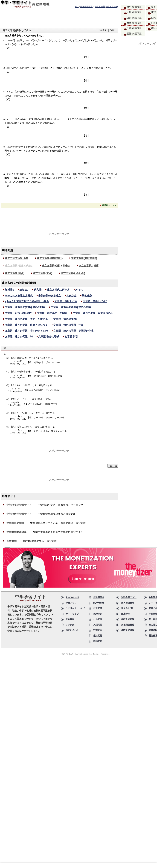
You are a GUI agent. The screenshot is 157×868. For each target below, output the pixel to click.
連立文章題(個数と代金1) (19, 266)
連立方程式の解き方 (58, 290)
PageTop (113, 466)
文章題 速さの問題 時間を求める (93, 313)
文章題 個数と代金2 (95, 301)
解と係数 (87, 296)
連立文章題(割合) (15, 273)
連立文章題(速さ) (42, 273)
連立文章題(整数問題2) (84, 258)
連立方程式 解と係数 (17, 258)
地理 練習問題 (136, 13)
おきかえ (71, 296)
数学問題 (98, 630)
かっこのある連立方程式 (19, 296)
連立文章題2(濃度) (89, 266)
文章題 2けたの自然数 (18, 313)
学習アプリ (71, 603)
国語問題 (98, 641)
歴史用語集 (99, 597)
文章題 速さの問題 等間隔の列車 (73, 331)
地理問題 (98, 614)
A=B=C (79, 290)
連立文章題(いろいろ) (73, 273)
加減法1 (9, 290)
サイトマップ (72, 614)
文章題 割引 (71, 337)
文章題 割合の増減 (49, 337)
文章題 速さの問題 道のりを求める (26, 319)
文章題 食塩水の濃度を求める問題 (71, 307)
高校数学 (12, 541)
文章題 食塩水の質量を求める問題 (25, 307)
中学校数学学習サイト (19, 514)
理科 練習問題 (136, 30)
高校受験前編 (128, 619)
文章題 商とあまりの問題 (52, 313)
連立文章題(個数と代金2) (56, 266)
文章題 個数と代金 (66, 301)
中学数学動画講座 (17, 532)
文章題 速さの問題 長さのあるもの (26, 331)
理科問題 (98, 636)
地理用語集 (99, 603)
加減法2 (24, 290)
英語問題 (98, 625)
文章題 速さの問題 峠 (19, 337)
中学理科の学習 (15, 523)
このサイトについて (76, 608)
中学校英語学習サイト (19, 505)
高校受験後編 (128, 630)
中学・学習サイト (16, 2)
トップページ (72, 597)
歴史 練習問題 (136, 7)
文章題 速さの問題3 (65, 319)
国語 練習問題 (136, 35)
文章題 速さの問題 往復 (68, 325)
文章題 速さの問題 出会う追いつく (26, 325)
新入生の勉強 (128, 603)
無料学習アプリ (129, 597)
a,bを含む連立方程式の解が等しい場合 (27, 301)
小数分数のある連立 (49, 296)
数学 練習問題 (136, 24)
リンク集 (70, 625)
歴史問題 (98, 608)
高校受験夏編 (128, 625)
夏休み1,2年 (127, 608)
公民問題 (98, 619)
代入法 (38, 290)
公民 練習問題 (136, 18)
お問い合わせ (72, 630)
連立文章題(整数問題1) (50, 258)
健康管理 (125, 614)
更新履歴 (70, 619)
